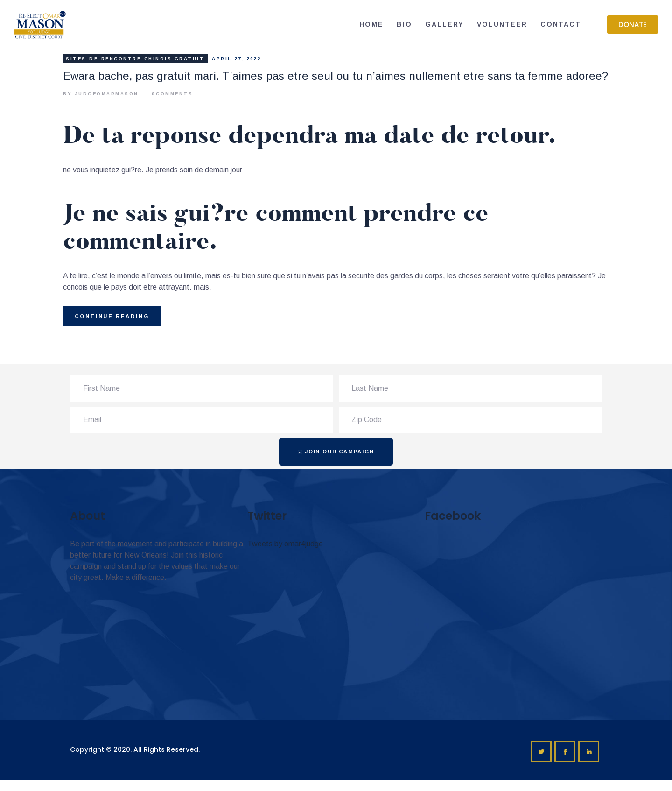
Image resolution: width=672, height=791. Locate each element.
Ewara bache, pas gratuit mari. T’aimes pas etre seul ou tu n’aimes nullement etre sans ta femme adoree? (336, 76)
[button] (633, 25)
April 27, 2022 (236, 59)
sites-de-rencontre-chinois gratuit (135, 59)
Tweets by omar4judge (285, 544)
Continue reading (112, 316)
